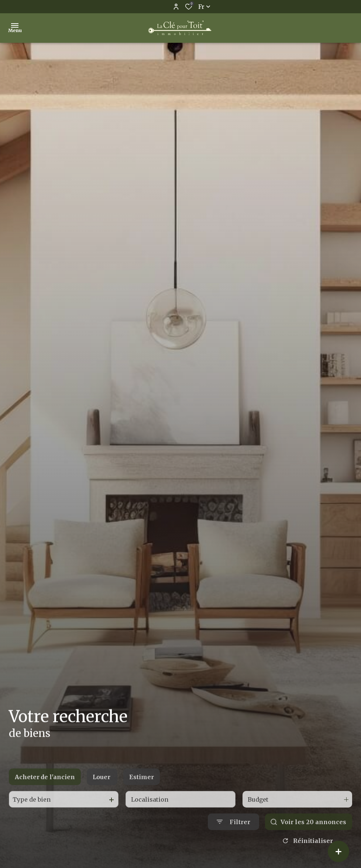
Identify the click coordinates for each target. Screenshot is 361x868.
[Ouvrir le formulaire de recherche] (233, 840)
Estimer (142, 795)
